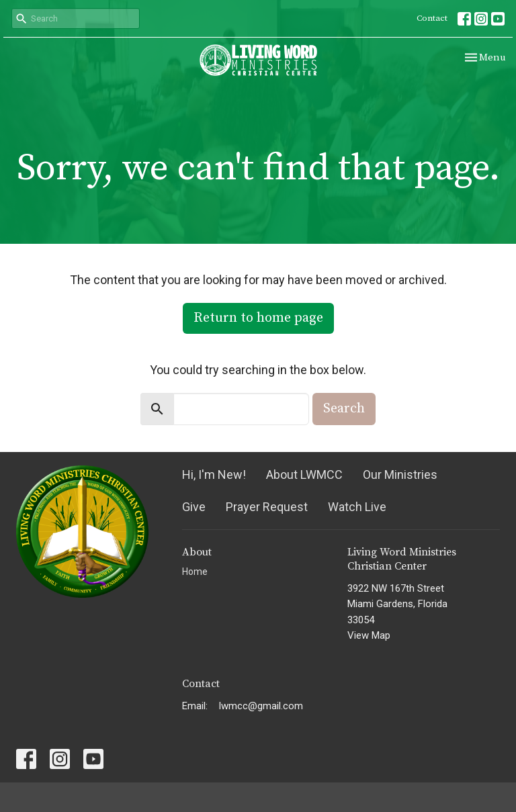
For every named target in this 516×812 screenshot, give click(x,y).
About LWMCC (304, 475)
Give (194, 507)
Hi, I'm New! (214, 475)
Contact (432, 18)
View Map (369, 635)
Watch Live (357, 507)
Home (195, 572)
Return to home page (258, 318)
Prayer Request (267, 507)
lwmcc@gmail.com (261, 706)
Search (344, 409)
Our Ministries (400, 475)
